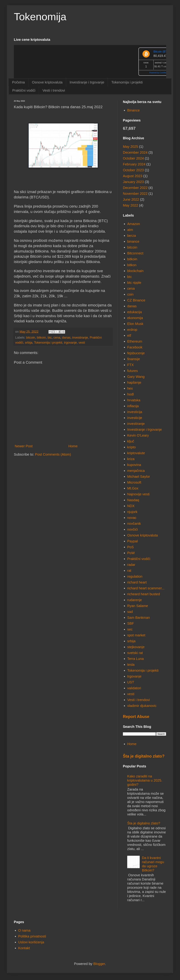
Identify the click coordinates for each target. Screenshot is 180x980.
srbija (29, 343)
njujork (132, 512)
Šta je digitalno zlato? (144, 756)
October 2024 (133, 158)
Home (73, 446)
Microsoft (134, 482)
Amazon (134, 224)
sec (130, 629)
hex (130, 388)
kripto (131, 447)
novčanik (134, 524)
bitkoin (41, 338)
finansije (134, 359)
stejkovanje (136, 647)
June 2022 (131, 199)
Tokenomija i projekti (127, 82)
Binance (133, 110)
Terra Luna (136, 659)
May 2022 (130, 205)
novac (132, 518)
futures (132, 371)
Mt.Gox (133, 488)
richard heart (137, 582)
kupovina (134, 465)
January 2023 (133, 182)
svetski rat (135, 653)
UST (131, 682)
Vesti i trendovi (54, 90)
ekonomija (135, 318)
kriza (131, 459)
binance (133, 241)
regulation (135, 576)
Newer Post (24, 446)
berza (132, 236)
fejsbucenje (136, 353)
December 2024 (135, 152)
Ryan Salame (138, 606)
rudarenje (135, 600)
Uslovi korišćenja (31, 942)
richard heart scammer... (146, 588)
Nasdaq (133, 500)
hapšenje (134, 382)
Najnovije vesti (138, 494)
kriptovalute (136, 453)
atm (130, 230)
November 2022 (135, 194)
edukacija (135, 312)
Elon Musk (135, 324)
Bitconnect (135, 253)
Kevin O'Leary (138, 435)
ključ (131, 441)
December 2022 (135, 188)
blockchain (135, 271)
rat (129, 571)
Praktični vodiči (24, 90)
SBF (131, 623)
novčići (132, 529)
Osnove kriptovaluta (47, 82)
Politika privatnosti (32, 936)
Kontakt (24, 948)
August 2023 (133, 176)
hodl (130, 394)
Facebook (135, 347)
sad (130, 612)
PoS (130, 547)
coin (130, 294)
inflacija (133, 406)
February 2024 (134, 164)
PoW (131, 553)
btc (50, 338)
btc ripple (134, 283)
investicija (135, 412)
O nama (24, 930)
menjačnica (136, 471)
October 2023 (133, 170)
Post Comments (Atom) (53, 454)
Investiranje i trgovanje (87, 82)
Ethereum (135, 341)
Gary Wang (136, 377)
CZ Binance (136, 300)
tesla (131, 665)
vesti (82, 343)
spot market (136, 635)
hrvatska (134, 400)
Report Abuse (136, 717)
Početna (18, 82)
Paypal (132, 541)
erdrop (132, 330)
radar (131, 565)
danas (66, 338)
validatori (134, 688)
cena (57, 338)
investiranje (80, 338)
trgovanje (70, 343)
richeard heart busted (144, 594)
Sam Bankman (139, 618)
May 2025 (130, 147)
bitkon (132, 265)
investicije (135, 418)
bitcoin (31, 338)
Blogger (99, 964)
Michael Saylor (139, 477)
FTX (130, 365)
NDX (131, 506)
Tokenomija (40, 17)
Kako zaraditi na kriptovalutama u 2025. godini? (145, 780)
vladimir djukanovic (142, 706)
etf (129, 335)
